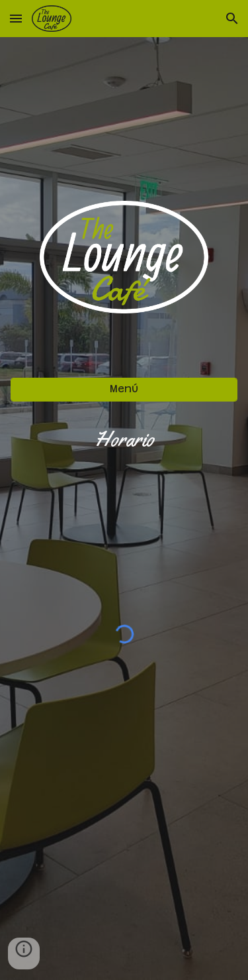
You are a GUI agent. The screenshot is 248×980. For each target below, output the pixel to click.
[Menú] (124, 389)
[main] (124, 439)
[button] (16, 18)
